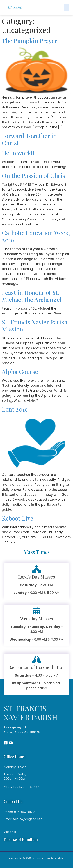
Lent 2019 (15, 409)
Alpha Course (20, 371)
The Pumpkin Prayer (30, 41)
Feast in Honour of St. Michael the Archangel (32, 296)
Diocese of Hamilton (21, 839)
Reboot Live (18, 518)
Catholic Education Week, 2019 (36, 236)
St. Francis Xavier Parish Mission (35, 325)
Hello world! (18, 153)
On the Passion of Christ (35, 175)
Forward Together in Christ (29, 139)
